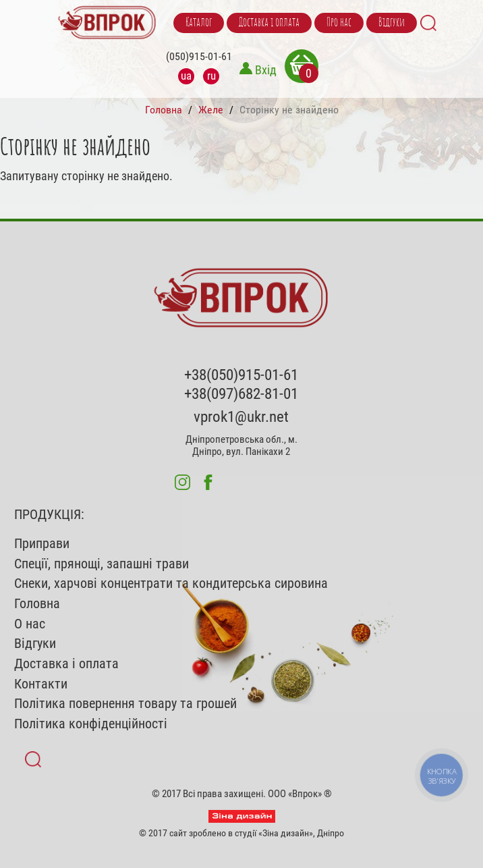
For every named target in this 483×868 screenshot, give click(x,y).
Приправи (42, 544)
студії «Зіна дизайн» (274, 833)
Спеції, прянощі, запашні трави (102, 564)
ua (186, 76)
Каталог (199, 23)
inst (182, 482)
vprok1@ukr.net (241, 417)
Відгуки (392, 23)
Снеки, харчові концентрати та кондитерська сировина (171, 584)
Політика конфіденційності (91, 724)
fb (208, 482)
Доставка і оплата (269, 23)
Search (428, 23)
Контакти (41, 684)
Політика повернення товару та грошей (125, 704)
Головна (164, 110)
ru (211, 76)
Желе (211, 110)
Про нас (339, 23)
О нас (30, 624)
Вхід (266, 70)
